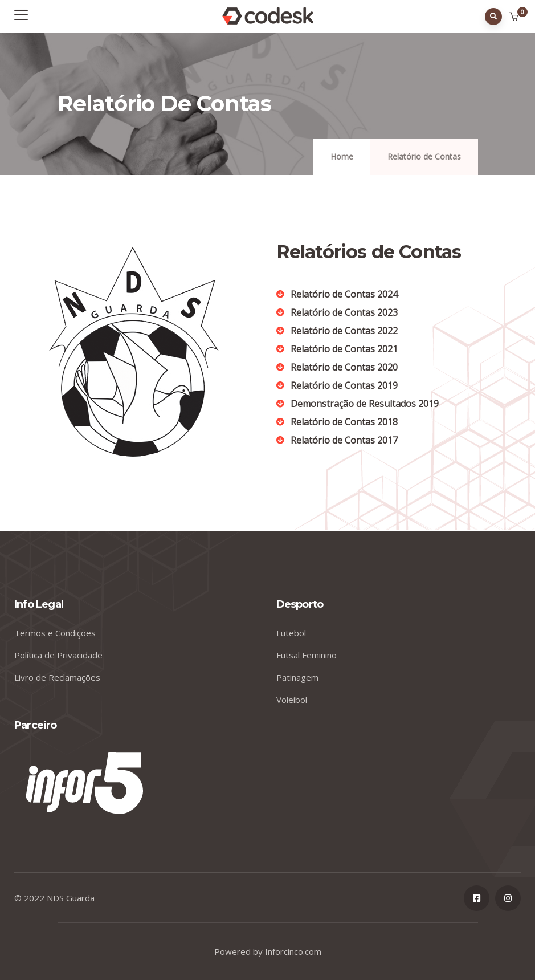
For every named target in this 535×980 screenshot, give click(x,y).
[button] (515, 17)
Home (342, 156)
